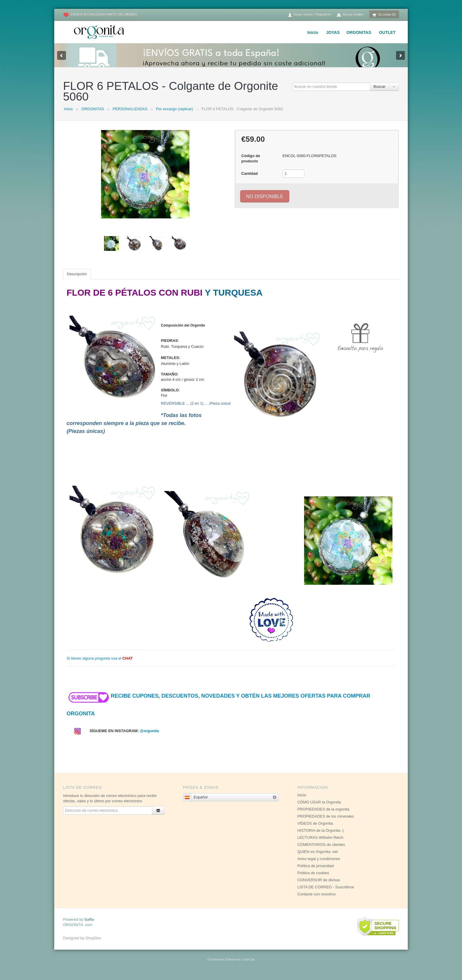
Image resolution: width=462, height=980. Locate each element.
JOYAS (333, 32)
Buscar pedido (350, 15)
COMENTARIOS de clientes (321, 850)
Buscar (379, 92)
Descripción (77, 280)
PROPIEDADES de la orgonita (323, 815)
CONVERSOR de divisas (319, 886)
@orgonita (150, 737)
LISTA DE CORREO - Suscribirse (326, 893)
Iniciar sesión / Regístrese (309, 15)
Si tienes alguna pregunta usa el (100, 664)
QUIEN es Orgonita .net (317, 858)
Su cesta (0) (384, 15)
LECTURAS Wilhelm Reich (320, 843)
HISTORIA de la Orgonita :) (320, 836)
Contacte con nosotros (316, 900)
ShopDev (93, 944)
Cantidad (250, 179)
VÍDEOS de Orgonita (315, 829)
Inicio (313, 32)
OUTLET (387, 32)
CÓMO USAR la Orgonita (319, 808)
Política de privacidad (316, 872)
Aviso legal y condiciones (319, 865)
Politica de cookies (313, 879)
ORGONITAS (359, 32)
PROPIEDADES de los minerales (326, 822)
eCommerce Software (222, 965)
